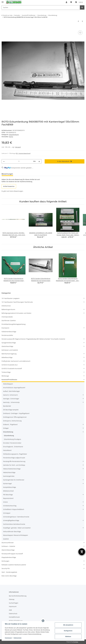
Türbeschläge (6, 372)
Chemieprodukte (7, 317)
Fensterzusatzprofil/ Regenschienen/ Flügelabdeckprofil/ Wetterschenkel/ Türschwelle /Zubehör (33, 339)
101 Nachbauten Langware (11, 298)
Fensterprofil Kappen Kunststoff (12, 554)
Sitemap (12, 599)
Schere (5, 502)
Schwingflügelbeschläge (11, 520)
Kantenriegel (7, 484)
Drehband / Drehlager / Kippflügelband (16, 413)
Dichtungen (5, 561)
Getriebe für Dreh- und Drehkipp (14, 465)
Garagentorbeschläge (9, 343)
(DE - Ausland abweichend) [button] (23, 153)
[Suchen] (41, 7)
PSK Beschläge (8, 495)
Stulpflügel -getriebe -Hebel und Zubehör (17, 528)
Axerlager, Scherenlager (11, 399)
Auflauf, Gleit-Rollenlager (12, 391)
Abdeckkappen (8, 384)
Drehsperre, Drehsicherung (12, 421)
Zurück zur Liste (8, 15)
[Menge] (19, 161)
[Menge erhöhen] (39, 161)
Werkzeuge (5, 376)
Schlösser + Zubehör (8, 546)
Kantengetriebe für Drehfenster (14, 480)
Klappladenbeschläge (9, 557)
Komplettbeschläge (10, 487)
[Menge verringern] (4, 161)
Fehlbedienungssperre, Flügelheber (15, 454)
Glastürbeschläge (7, 346)
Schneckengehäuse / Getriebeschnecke (16, 517)
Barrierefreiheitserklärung (18, 596)
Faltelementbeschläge (9, 332)
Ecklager (6, 428)
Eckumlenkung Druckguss (12, 439)
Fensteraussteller (7, 335)
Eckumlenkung (14, 135)
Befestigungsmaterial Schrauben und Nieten (16, 313)
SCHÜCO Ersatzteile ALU (10, 365)
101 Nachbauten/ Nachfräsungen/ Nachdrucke (17, 302)
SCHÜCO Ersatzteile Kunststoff (12, 368)
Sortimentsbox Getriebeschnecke (14, 524)
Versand (18, 147)
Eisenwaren (5, 328)
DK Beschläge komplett (11, 410)
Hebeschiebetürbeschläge (12, 469)
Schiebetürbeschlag (10, 506)
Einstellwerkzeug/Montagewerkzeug (14, 324)
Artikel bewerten (9, 186)
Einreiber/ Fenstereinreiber (12, 443)
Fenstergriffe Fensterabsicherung (14, 461)
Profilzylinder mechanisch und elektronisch (16, 361)
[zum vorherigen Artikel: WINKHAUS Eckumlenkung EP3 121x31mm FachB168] (78, 21)
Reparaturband (8, 498)
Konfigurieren (68, 631)
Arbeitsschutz (6, 306)
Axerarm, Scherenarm (10, 395)
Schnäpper (7, 513)
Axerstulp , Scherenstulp (11, 402)
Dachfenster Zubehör (9, 321)
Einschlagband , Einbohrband (13, 447)
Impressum (8, 638)
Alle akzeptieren (68, 625)
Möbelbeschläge (7, 357)
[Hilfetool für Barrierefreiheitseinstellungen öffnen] (82, 552)
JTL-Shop (76, 642)
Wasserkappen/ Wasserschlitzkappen (16, 535)
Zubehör (6, 539)
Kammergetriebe (9, 476)
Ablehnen (68, 637)
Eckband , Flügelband (10, 424)
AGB (10, 610)
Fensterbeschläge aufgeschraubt (14, 458)
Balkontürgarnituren (8, 309)
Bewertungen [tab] (7, 174)
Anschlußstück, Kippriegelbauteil (14, 388)
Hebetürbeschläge (9, 472)
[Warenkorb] (79, 2)
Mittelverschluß (8, 491)
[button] (66, 2)
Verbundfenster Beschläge (12, 532)
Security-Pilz (6, 568)
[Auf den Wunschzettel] (80, 33)
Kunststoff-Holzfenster (9, 380)
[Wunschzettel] (71, 2)
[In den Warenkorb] (3, 28)
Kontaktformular (14, 617)
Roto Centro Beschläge (9, 576)
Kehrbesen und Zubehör (10, 350)
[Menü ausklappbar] (3, 1)
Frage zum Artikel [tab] (24, 174)
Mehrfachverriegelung (9, 354)
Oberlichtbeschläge (8, 550)
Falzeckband (7, 450)
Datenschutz (18, 638)
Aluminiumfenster (8, 543)
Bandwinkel (7, 406)
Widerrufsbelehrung (16, 621)
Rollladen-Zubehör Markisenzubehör (14, 565)
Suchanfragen (14, 603)
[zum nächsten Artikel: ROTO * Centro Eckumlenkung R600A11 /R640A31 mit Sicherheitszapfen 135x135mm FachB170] (82, 21)
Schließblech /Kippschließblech (14, 509)
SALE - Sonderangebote (9, 572)
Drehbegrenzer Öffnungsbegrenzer (15, 417)
